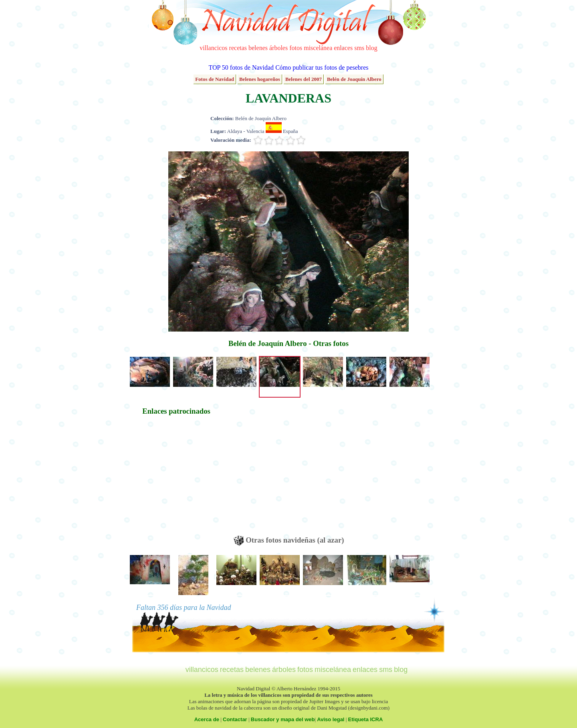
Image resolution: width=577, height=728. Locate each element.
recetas (238, 48)
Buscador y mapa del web (283, 719)
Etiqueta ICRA (366, 719)
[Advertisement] (176, 479)
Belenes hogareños (260, 79)
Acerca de (207, 719)
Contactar (235, 719)
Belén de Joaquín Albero (354, 79)
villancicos (213, 48)
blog (371, 48)
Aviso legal (331, 719)
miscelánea (318, 48)
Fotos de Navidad (215, 79)
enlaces (343, 48)
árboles (278, 48)
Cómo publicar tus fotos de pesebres (322, 67)
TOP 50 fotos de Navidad (241, 67)
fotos (296, 48)
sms (359, 48)
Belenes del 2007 (304, 79)
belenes (258, 48)
